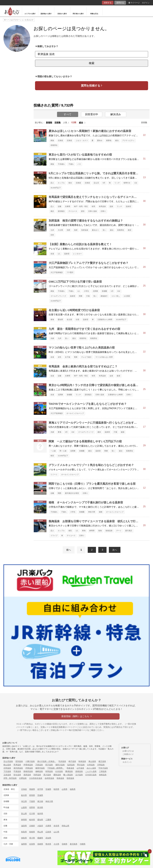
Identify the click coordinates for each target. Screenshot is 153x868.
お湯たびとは (128, 751)
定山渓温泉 (8, 761)
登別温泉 (19, 761)
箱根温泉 (103, 775)
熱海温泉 (109, 531)
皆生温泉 (17, 775)
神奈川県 (92, 512)
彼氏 (70, 531)
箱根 (101, 512)
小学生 (86, 291)
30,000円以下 (56, 188)
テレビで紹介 (86, 357)
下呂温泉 (7, 771)
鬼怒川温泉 (60, 765)
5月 (112, 291)
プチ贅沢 (70, 272)
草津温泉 (17, 765)
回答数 (58, 123)
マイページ (134, 3)
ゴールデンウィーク (58, 296)
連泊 (117, 140)
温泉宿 (128, 206)
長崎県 (40, 844)
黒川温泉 (47, 775)
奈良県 (56, 826)
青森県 (32, 789)
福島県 (73, 789)
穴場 (88, 296)
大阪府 (40, 826)
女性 (59, 357)
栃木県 (24, 795)
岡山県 (40, 832)
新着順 (49, 123)
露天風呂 (129, 531)
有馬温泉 (102, 206)
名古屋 (69, 320)
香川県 (32, 838)
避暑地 (109, 140)
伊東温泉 (29, 768)
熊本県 (48, 844)
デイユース (73, 211)
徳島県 (24, 838)
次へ (115, 550)
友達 (52, 254)
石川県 (32, 814)
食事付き (127, 183)
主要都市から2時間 (115, 395)
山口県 (56, 832)
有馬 (93, 206)
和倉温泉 (70, 768)
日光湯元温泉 (91, 775)
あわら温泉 (91, 768)
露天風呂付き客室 (72, 493)
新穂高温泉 (28, 771)
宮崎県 (64, 844)
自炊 (52, 235)
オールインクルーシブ (75, 413)
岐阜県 (32, 820)
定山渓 (96, 183)
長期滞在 (54, 145)
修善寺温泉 (40, 768)
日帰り (103, 211)
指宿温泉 (70, 778)
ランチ (119, 206)
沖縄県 (83, 844)
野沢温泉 (81, 765)
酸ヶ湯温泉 (68, 775)
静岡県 (92, 531)
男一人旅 (63, 451)
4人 (79, 291)
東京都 (40, 801)
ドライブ (54, 536)
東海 (52, 320)
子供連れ (61, 164)
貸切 (83, 211)
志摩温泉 (23, 778)
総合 (81, 123)
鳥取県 (24, 832)
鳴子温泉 (72, 761)
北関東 (95, 291)
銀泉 (119, 376)
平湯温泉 (17, 771)
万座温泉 (39, 765)
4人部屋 (127, 296)
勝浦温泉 (69, 771)
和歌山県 (65, 826)
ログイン (146, 3)
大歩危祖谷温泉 (36, 778)
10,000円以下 (56, 301)
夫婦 (52, 338)
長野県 (32, 807)
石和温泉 (7, 768)
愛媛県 (40, 838)
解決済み (116, 114)
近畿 (59, 206)
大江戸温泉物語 (57, 272)
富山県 (24, 814)
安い (104, 230)
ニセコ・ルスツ (82, 140)
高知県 (48, 838)
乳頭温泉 (62, 761)
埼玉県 (24, 801)
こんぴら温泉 (91, 771)
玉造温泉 (7, 775)
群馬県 (32, 795)
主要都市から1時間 (105, 320)
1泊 (135, 183)
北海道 (60, 140)
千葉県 (32, 801)
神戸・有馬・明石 (81, 206)
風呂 (52, 211)
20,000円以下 (121, 320)
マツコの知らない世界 (104, 357)
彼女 (70, 183)
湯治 (112, 230)
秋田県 (56, 789)
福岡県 (24, 844)
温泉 (111, 206)
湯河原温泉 (18, 768)
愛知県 (60, 320)
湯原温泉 (27, 775)
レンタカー (77, 254)
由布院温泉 (49, 778)
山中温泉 (80, 768)
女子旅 (68, 357)
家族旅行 (104, 296)
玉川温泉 (79, 775)
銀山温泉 (7, 765)
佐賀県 (32, 844)
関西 (59, 493)
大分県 (60, 230)
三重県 (48, 820)
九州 (52, 230)
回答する (108, 3)
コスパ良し (116, 296)
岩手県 (40, 789)
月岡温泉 (101, 765)
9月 (104, 183)
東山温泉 (92, 761)
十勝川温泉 (30, 761)
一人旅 (53, 451)
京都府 (32, 826)
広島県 (48, 832)
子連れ (71, 164)
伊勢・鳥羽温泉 (10, 778)
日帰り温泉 (92, 211)
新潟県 (40, 807)
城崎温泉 (39, 771)
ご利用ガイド (128, 754)
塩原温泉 (71, 765)
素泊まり (95, 230)
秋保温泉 (82, 761)
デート (119, 531)
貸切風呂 (61, 211)
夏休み (100, 140)
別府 (68, 230)
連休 (99, 432)
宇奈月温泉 (103, 768)
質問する (120, 3)
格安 (130, 230)
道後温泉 (79, 771)
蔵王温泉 (102, 761)
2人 (59, 254)
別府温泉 (85, 230)
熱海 (100, 531)
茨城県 (40, 795)
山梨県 (24, 807)
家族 (52, 140)
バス (79, 164)
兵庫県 (68, 206)
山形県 (64, 789)
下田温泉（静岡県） (56, 768)
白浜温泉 (59, 771)
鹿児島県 (74, 844)
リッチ (117, 183)
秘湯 (123, 432)
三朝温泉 (103, 771)
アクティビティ (128, 140)
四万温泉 (49, 765)
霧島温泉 (57, 775)
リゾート (54, 475)
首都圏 (104, 291)
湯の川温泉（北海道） (47, 761)
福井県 (40, 814)
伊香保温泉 (28, 765)
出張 (77, 320)
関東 (81, 296)
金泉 (111, 376)
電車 (76, 357)
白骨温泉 (91, 765)
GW (119, 291)
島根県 (32, 832)
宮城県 (48, 789)
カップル (61, 183)
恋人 (52, 183)
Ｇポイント (127, 762)
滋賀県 (24, 826)
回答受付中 (92, 114)
